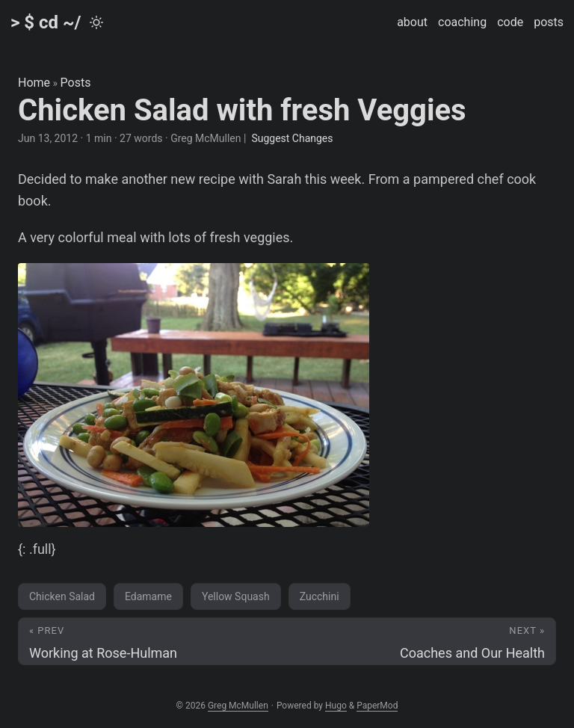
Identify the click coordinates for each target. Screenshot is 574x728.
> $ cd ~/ (46, 22)
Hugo (336, 706)
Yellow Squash (236, 596)
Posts (76, 83)
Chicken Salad (62, 596)
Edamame (148, 596)
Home (34, 83)
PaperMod (377, 706)
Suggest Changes (292, 138)
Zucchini (320, 596)
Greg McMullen (238, 706)
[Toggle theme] (96, 22)
